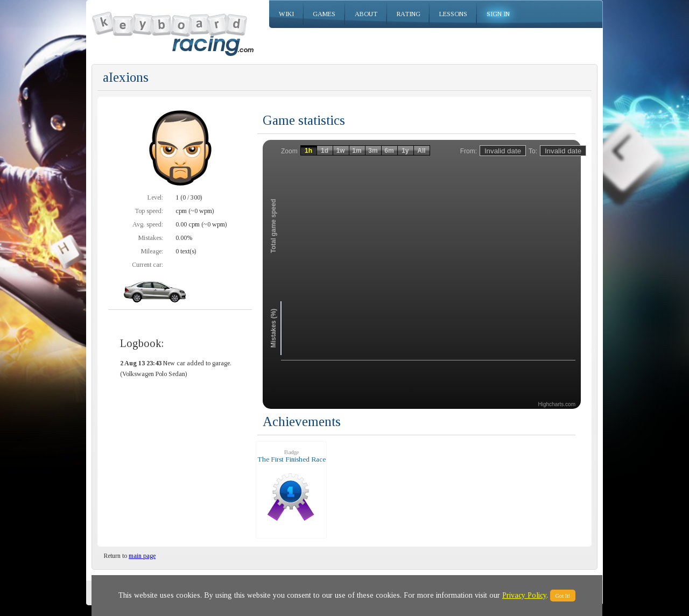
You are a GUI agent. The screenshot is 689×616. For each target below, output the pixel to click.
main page (142, 556)
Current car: (147, 265)
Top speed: (149, 211)
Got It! (563, 596)
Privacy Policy (524, 595)
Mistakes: (151, 238)
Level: (155, 197)
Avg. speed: (148, 224)
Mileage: (152, 251)
